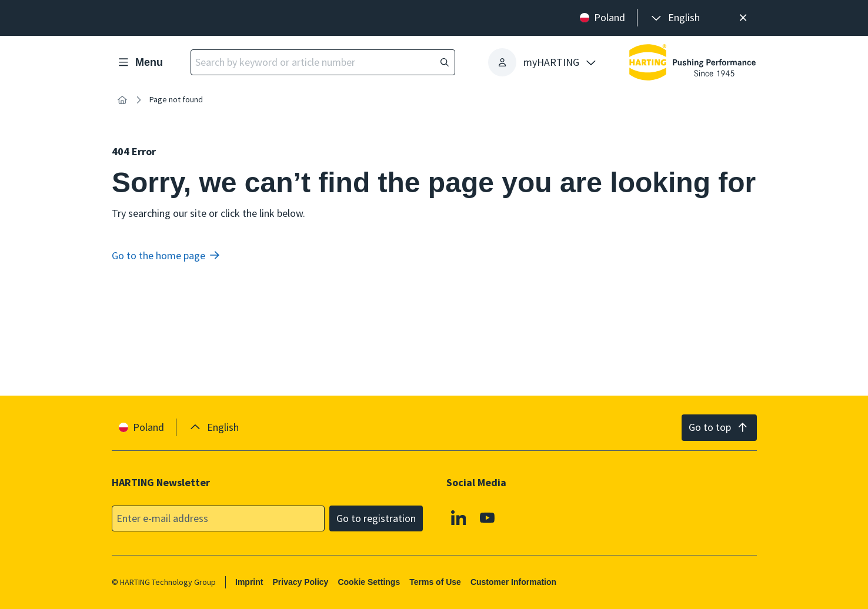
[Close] (744, 18)
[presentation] (675, 18)
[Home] (122, 100)
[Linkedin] (458, 517)
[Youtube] (488, 517)
